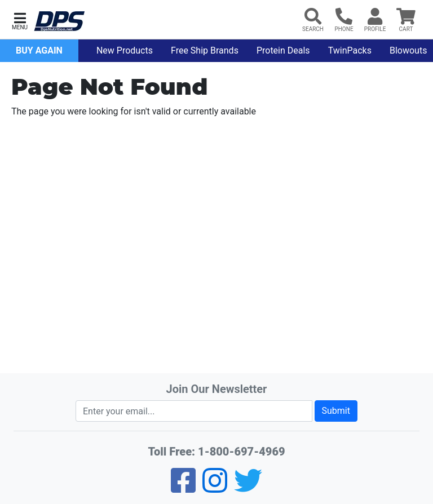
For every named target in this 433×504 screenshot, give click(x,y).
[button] (20, 20)
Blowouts (408, 50)
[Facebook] (183, 488)
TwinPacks (350, 50)
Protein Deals (283, 50)
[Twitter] (248, 488)
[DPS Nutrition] (59, 22)
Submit (336, 411)
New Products (125, 50)
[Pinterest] (215, 488)
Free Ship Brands (205, 50)
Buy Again (39, 50)
